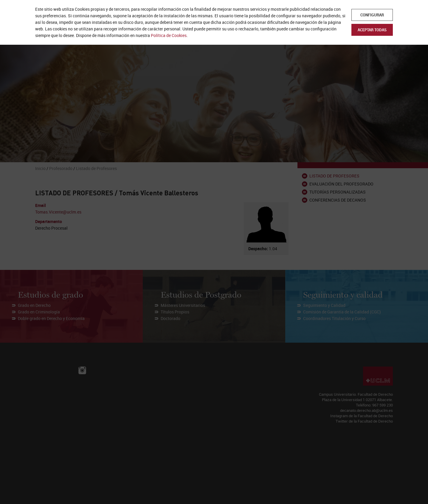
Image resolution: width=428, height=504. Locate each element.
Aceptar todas (372, 30)
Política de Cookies (169, 35)
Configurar (372, 15)
